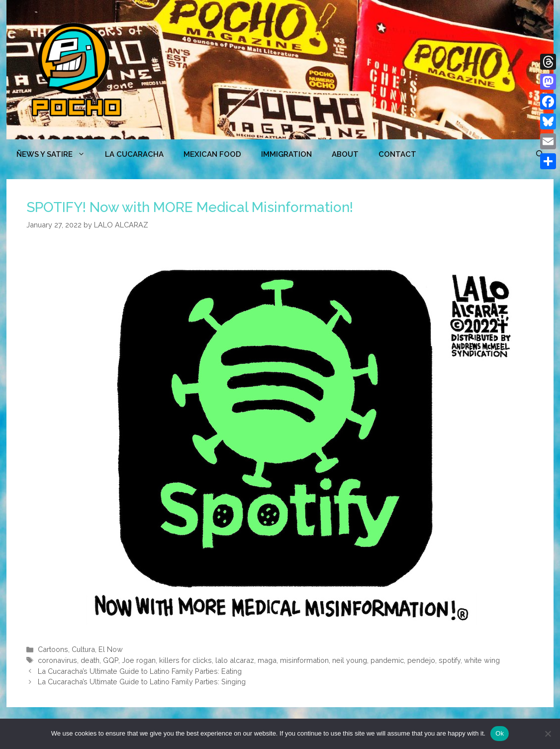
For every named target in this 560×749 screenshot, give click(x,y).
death (90, 660)
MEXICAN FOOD (212, 154)
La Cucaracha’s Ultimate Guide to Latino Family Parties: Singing (142, 682)
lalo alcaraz (235, 660)
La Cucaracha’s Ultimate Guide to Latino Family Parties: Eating (140, 671)
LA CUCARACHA (134, 154)
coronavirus (57, 660)
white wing (482, 660)
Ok (500, 733)
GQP (111, 660)
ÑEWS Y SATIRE (56, 154)
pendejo (421, 660)
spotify (450, 660)
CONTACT (397, 154)
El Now (111, 649)
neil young (350, 660)
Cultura (83, 649)
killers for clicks (186, 660)
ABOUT (345, 154)
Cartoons (53, 649)
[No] (548, 734)
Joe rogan (139, 660)
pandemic (387, 660)
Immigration (286, 154)
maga (267, 660)
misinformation (304, 660)
